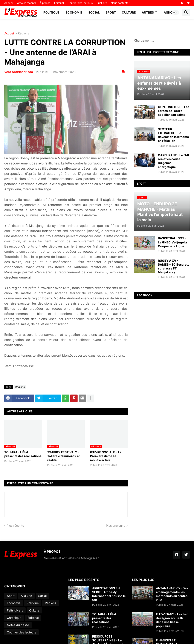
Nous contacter (120, 3)
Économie (74, 12)
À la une (26, 596)
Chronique (14, 618)
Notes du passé (18, 625)
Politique (51, 12)
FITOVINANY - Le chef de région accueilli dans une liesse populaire (172, 620)
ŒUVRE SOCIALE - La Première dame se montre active (106, 456)
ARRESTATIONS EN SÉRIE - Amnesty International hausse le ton (109, 594)
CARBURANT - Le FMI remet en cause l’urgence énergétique (173, 161)
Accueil (9, 3)
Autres (148, 12)
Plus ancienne (116, 526)
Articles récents (27, 3)
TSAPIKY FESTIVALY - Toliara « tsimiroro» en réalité (64, 456)
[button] (176, 12)
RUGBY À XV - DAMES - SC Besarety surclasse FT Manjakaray (174, 266)
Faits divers (15, 610)
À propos (45, 3)
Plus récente (15, 526)
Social (94, 12)
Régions (23, 33)
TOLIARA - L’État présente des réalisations (23, 454)
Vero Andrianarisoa (19, 72)
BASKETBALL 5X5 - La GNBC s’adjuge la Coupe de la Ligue (172, 242)
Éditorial (59, 3)
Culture (129, 12)
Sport (111, 12)
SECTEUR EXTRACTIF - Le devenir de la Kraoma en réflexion (173, 135)
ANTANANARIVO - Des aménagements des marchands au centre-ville (172, 594)
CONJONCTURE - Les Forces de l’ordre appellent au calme (174, 111)
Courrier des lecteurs (80, 3)
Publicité (102, 3)
